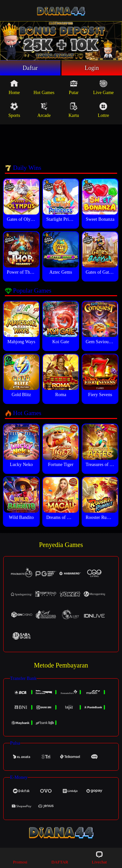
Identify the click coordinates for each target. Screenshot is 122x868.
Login (92, 68)
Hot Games (44, 87)
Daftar (30, 68)
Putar (74, 87)
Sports (14, 110)
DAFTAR (60, 857)
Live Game (103, 87)
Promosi (20, 857)
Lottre (104, 110)
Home (14, 87)
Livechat (99, 857)
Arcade (44, 110)
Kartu (74, 110)
